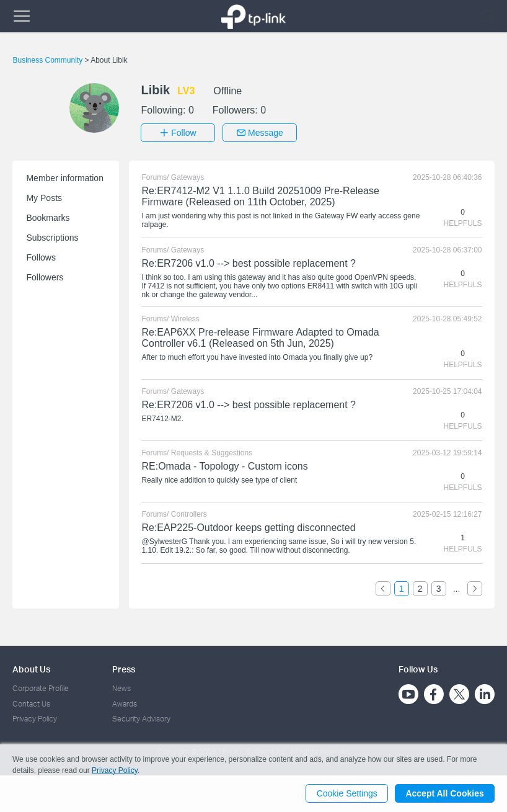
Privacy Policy (35, 719)
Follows (41, 257)
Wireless (185, 319)
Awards (125, 703)
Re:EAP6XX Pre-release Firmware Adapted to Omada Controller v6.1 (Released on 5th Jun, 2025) (260, 338)
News (121, 688)
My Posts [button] (44, 198)
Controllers (189, 514)
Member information (65, 178)
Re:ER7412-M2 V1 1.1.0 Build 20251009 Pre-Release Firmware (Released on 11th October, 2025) (260, 196)
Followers (45, 277)
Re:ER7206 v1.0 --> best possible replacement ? (249, 263)
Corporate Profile (41, 688)
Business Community (48, 60)
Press (124, 669)
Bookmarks (48, 218)
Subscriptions (52, 238)
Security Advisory (141, 719)
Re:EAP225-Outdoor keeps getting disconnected (248, 528)
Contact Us (31, 703)
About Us (31, 669)
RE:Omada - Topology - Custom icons (224, 466)
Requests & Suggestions (212, 453)
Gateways (187, 177)
